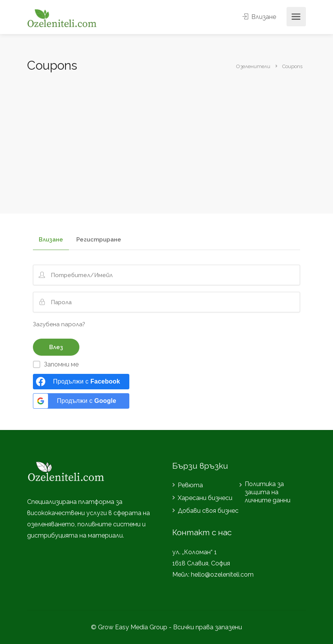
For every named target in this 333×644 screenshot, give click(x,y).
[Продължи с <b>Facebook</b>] (81, 382)
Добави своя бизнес (208, 511)
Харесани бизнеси (205, 498)
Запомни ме (61, 364)
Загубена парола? (59, 324)
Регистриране (99, 240)
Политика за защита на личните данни (268, 492)
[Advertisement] (166, 132)
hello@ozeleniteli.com (222, 575)
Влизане (259, 17)
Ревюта (190, 485)
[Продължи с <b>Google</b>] (81, 401)
